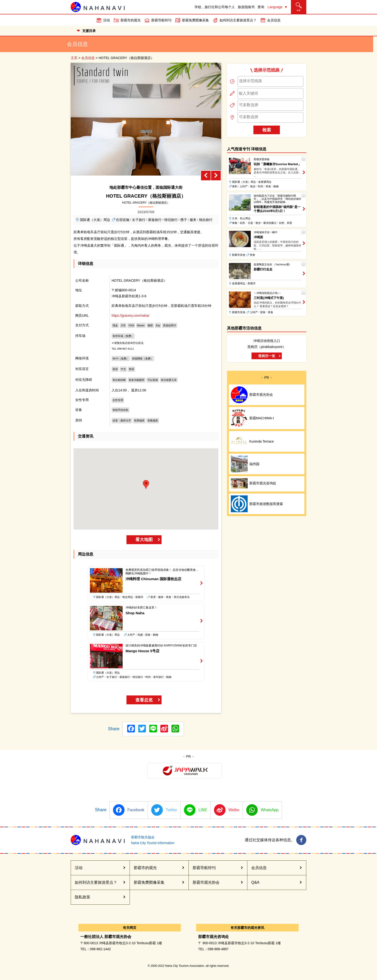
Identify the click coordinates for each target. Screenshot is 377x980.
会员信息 (274, 20)
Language (275, 7)
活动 (107, 20)
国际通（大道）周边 (95, 220)
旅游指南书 (246, 7)
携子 (184, 220)
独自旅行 (206, 220)
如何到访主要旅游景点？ (238, 20)
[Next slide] (216, 176)
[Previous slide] (206, 176)
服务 (193, 220)
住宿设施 (123, 220)
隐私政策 (82, 897)
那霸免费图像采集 (195, 20)
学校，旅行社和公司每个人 (215, 7)
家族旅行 (155, 220)
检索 (267, 130)
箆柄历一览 (267, 356)
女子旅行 (139, 220)
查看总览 (144, 700)
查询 (261, 7)
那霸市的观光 (131, 20)
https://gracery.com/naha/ (130, 316)
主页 (74, 58)
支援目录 (86, 31)
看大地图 (144, 539)
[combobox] (270, 81)
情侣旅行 (171, 220)
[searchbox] (270, 81)
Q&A (255, 882)
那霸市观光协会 (206, 882)
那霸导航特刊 (161, 20)
